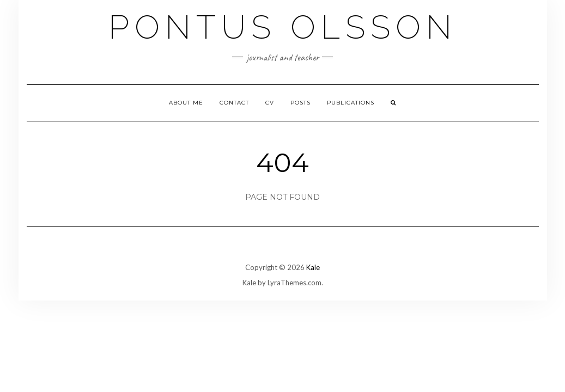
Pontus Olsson (283, 27)
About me (186, 103)
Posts (300, 103)
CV (270, 103)
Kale (313, 267)
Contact (234, 103)
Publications (351, 103)
